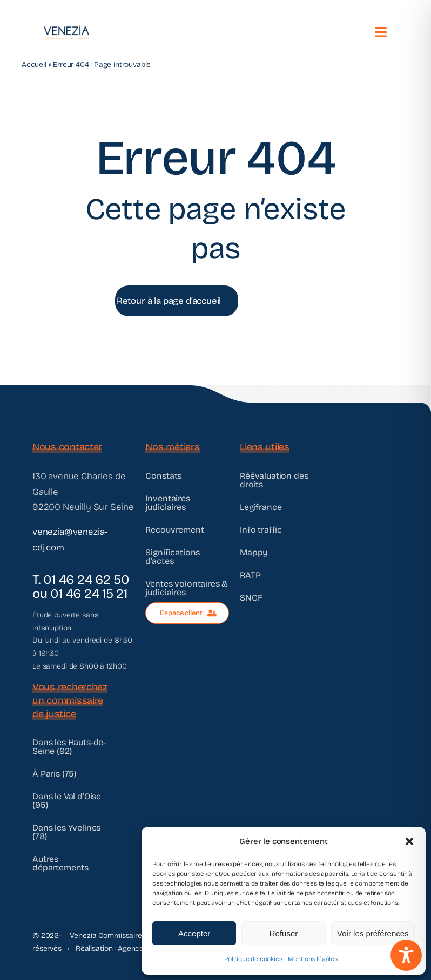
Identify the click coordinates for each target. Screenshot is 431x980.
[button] (409, 841)
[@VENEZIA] (65, 29)
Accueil (34, 64)
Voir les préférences (373, 933)
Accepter (194, 933)
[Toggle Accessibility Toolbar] (406, 955)
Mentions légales (313, 959)
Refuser (284, 933)
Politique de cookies (253, 959)
